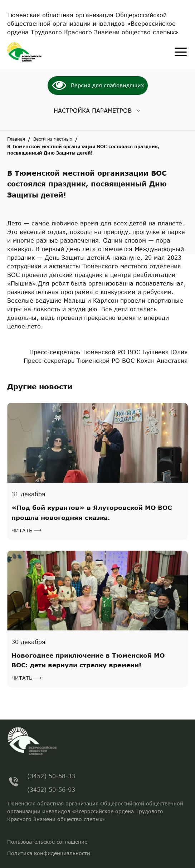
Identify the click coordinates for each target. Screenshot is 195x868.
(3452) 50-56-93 (51, 788)
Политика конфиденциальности (49, 853)
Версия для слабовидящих (108, 85)
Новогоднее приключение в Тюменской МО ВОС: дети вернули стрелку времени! (88, 660)
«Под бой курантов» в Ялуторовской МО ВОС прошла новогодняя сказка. (92, 512)
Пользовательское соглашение (47, 842)
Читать (22, 530)
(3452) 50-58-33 (51, 775)
